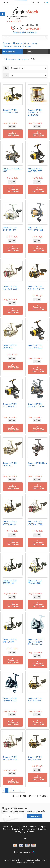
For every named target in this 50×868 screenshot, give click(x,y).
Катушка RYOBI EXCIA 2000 (10, 347)
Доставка (23, 826)
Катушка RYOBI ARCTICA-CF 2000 (36, 288)
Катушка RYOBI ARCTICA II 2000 (10, 758)
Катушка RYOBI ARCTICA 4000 (35, 700)
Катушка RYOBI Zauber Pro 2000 (10, 700)
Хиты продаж (31, 43)
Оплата (13, 826)
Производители (19, 829)
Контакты (32, 829)
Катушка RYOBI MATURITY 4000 (10, 405)
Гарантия (33, 826)
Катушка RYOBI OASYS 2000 (10, 582)
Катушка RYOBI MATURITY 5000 (35, 170)
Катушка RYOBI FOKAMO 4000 (35, 582)
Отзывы (27, 46)
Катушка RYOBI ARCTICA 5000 (35, 758)
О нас (6, 826)
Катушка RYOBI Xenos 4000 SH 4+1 (36, 405)
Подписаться (35, 816)
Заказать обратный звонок (25, 32)
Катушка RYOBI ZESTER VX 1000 (35, 229)
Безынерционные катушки (17, 59)
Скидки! (7, 43)
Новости (7, 46)
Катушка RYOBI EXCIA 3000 (10, 464)
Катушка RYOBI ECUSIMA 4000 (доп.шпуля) (35, 112)
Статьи (17, 46)
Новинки (18, 43)
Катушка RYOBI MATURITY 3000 (35, 347)
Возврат (7, 829)
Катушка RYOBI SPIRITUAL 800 (10, 229)
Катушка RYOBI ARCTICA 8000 (10, 523)
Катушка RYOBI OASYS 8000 (10, 641)
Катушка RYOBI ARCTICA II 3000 (10, 288)
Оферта (42, 826)
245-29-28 (28, 29)
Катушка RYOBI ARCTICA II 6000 (35, 523)
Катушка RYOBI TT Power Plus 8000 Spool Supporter (36, 642)
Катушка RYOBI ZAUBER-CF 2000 (10, 111)
